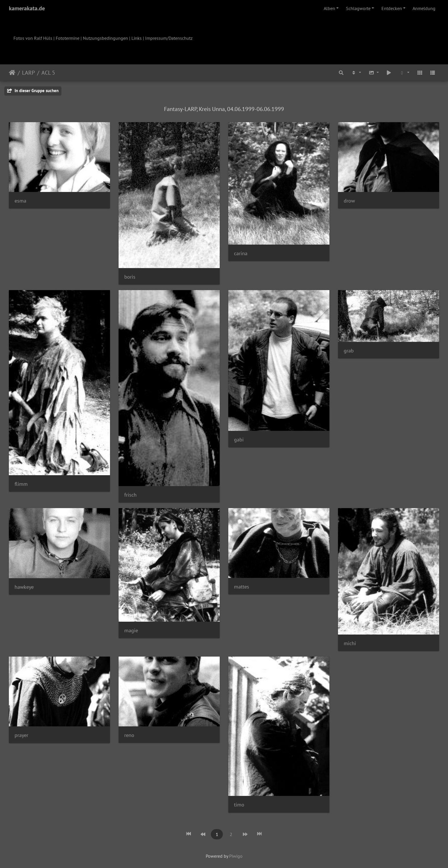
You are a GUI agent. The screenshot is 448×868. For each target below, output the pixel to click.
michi (350, 643)
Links (137, 38)
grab (349, 351)
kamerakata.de (27, 8)
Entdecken (392, 8)
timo (239, 805)
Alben (329, 8)
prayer (21, 735)
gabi (239, 440)
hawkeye (24, 587)
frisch (130, 495)
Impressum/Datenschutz (169, 38)
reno (129, 735)
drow (349, 201)
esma (20, 201)
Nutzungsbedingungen (105, 38)
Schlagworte (358, 8)
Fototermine (68, 38)
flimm (21, 484)
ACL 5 (48, 73)
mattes (242, 587)
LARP (28, 73)
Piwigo (236, 856)
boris (130, 277)
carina (241, 253)
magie (131, 630)
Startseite (12, 73)
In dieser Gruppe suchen (33, 91)
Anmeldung (424, 8)
